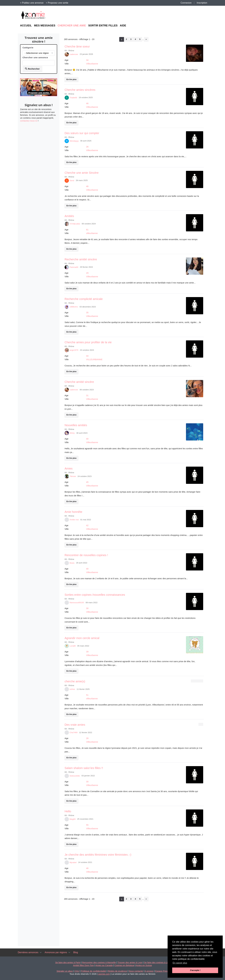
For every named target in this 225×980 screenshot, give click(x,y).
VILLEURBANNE (94, 359)
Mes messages (45, 26)
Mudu (72, 563)
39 (87, 652)
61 (87, 230)
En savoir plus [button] (180, 963)
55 (87, 825)
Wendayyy (74, 141)
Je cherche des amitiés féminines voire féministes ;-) (98, 855)
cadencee (74, 54)
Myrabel (73, 862)
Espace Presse (162, 971)
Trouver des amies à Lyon (130, 962)
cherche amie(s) (75, 681)
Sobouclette (75, 776)
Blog (76, 952)
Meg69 (73, 819)
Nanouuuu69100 (77, 603)
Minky (72, 433)
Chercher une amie (72, 26)
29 (87, 273)
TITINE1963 (75, 224)
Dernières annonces (28, 952)
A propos (149, 971)
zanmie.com (104, 974)
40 (87, 439)
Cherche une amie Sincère (82, 173)
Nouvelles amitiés (76, 425)
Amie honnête (73, 512)
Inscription (202, 3)
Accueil (26, 26)
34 (87, 60)
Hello (68, 811)
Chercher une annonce (35, 57)
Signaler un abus (65, 971)
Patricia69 (74, 267)
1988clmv (74, 307)
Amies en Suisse (144, 965)
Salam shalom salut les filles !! (84, 768)
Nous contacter (136, 971)
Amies (69, 468)
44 (87, 356)
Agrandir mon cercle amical (82, 638)
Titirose (73, 476)
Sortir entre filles (103, 26)
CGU (77, 971)
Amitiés (69, 216)
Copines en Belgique (124, 965)
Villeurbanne (92, 64)
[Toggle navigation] (41, 952)
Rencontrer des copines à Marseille (99, 962)
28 (87, 738)
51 (87, 695)
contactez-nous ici (29, 121)
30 (87, 608)
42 (87, 525)
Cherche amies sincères (80, 90)
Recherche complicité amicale (84, 299)
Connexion (186, 3)
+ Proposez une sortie (57, 3)
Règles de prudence (117, 971)
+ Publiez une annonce (32, 3)
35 (87, 312)
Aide (123, 26)
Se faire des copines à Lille (157, 962)
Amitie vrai (74, 520)
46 (87, 103)
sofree (72, 689)
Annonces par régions (56, 952)
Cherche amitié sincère (79, 382)
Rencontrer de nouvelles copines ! (86, 555)
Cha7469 (74, 732)
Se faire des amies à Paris (68, 962)
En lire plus (71, 79)
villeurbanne (92, 233)
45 (87, 482)
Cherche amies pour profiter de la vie (88, 342)
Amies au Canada (104, 965)
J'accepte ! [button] (195, 970)
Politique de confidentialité (94, 971)
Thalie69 (73, 98)
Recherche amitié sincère (81, 259)
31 (87, 395)
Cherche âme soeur (77, 46)
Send (72, 181)
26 (87, 147)
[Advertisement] (179, 15)
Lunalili (73, 646)
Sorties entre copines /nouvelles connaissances (95, 595)
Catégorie (28, 48)
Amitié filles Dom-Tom (83, 965)
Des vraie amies (75, 725)
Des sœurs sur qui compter (82, 133)
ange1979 (74, 350)
